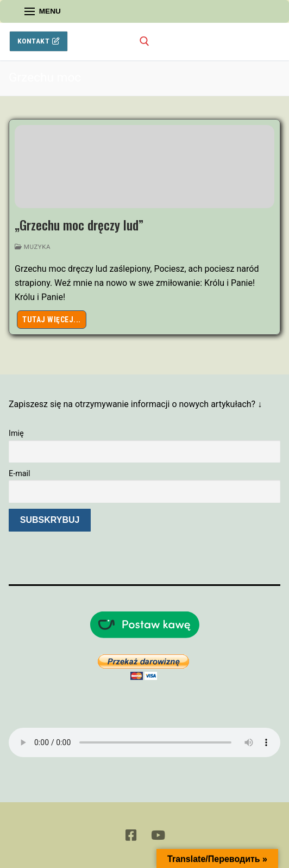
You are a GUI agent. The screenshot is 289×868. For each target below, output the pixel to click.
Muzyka (33, 247)
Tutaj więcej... (52, 320)
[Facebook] (131, 835)
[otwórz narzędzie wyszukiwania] (144, 41)
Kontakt (39, 41)
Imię (16, 433)
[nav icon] (43, 11)
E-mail (20, 474)
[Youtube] (158, 835)
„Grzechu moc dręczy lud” (79, 225)
